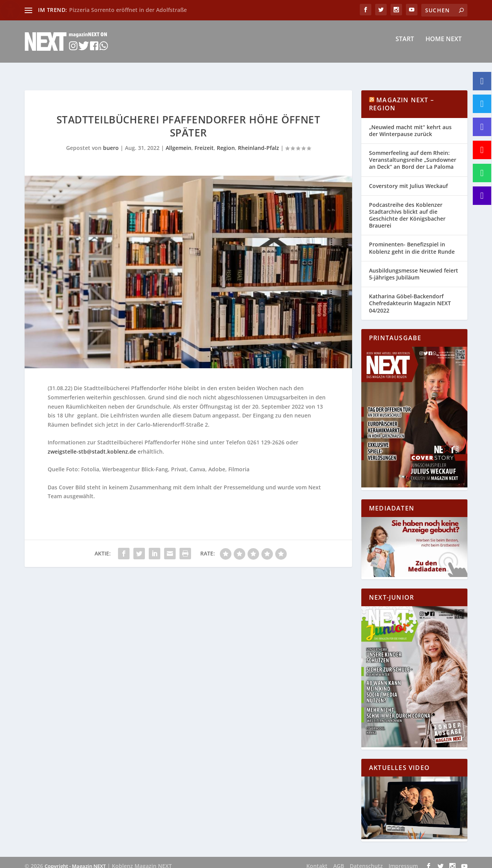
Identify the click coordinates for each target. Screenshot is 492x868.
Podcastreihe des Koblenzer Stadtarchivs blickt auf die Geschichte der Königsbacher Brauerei (407, 208)
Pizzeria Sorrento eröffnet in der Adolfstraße (128, 10)
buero (111, 141)
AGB (339, 859)
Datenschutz (366, 859)
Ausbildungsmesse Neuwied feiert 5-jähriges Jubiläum (414, 267)
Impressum (403, 859)
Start (405, 45)
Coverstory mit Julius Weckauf (408, 179)
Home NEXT (444, 45)
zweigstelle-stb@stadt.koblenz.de (92, 445)
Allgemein (179, 141)
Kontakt (317, 859)
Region (226, 141)
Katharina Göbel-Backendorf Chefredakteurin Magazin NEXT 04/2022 (410, 296)
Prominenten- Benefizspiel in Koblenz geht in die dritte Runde (412, 241)
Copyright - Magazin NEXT (75, 859)
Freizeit (204, 141)
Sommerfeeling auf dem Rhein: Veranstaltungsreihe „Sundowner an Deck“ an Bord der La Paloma (413, 153)
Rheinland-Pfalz (258, 141)
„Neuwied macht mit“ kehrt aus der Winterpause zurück (410, 124)
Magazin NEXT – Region (401, 97)
